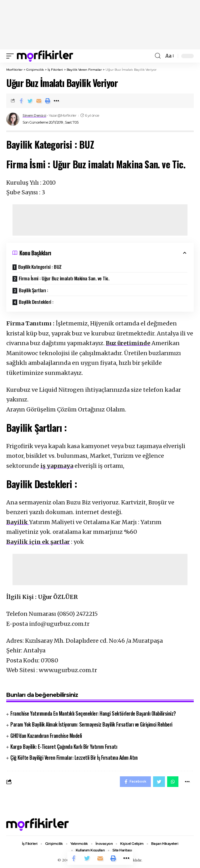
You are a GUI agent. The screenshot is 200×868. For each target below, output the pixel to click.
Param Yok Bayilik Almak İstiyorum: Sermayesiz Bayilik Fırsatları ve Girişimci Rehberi (91, 724)
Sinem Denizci (34, 115)
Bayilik (18, 522)
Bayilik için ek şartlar (38, 542)
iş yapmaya (57, 466)
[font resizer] (169, 56)
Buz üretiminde (128, 343)
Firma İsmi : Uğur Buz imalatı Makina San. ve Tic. (64, 278)
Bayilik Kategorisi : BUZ (40, 267)
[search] (158, 56)
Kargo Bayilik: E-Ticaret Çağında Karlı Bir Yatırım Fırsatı (64, 747)
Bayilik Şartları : (33, 290)
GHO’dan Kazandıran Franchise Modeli (46, 736)
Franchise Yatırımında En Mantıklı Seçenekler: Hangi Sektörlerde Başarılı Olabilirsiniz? (93, 713)
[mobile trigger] (12, 56)
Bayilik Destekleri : (37, 302)
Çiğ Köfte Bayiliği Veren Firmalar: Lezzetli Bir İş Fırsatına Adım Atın (74, 758)
